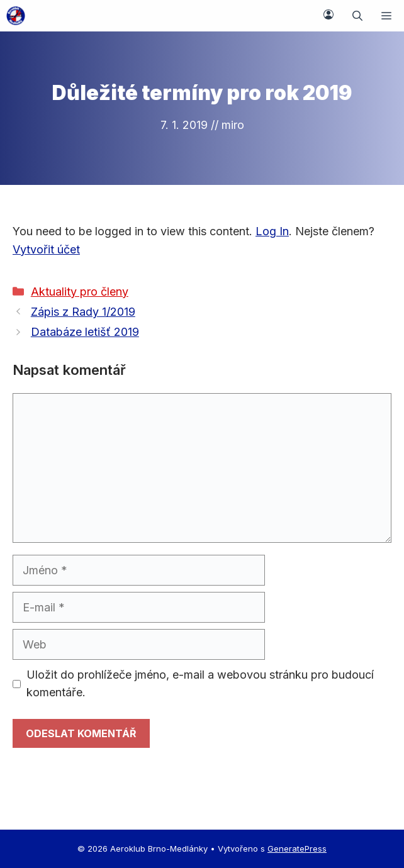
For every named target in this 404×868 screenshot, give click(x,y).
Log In (272, 231)
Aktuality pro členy (80, 292)
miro (233, 125)
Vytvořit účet (46, 249)
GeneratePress (297, 849)
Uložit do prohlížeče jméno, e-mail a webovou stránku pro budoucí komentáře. (200, 684)
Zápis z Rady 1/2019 (83, 312)
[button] (357, 16)
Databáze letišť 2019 (85, 332)
